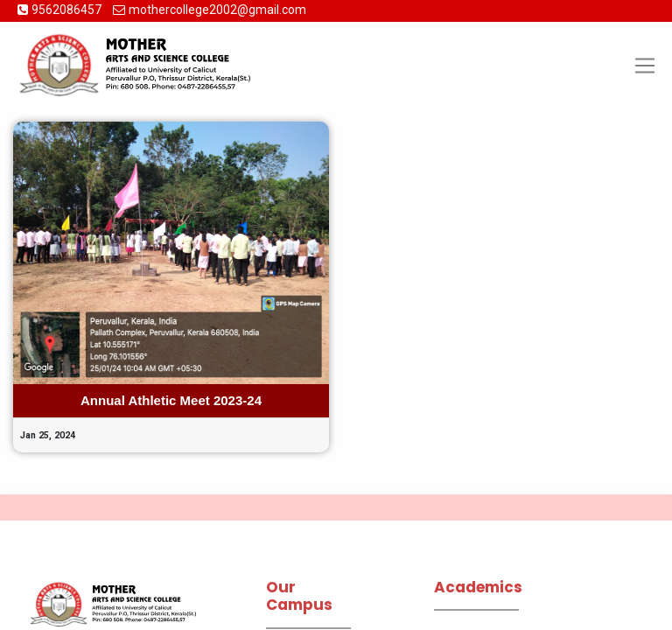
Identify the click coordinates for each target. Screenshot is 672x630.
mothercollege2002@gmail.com (217, 10)
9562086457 (68, 10)
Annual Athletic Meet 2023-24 (171, 400)
